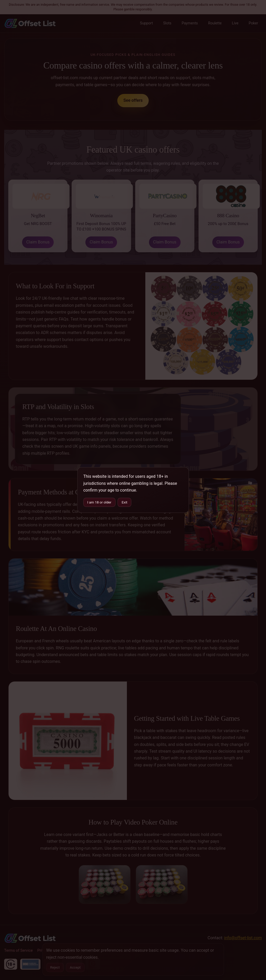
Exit (125, 502)
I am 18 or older (99, 502)
